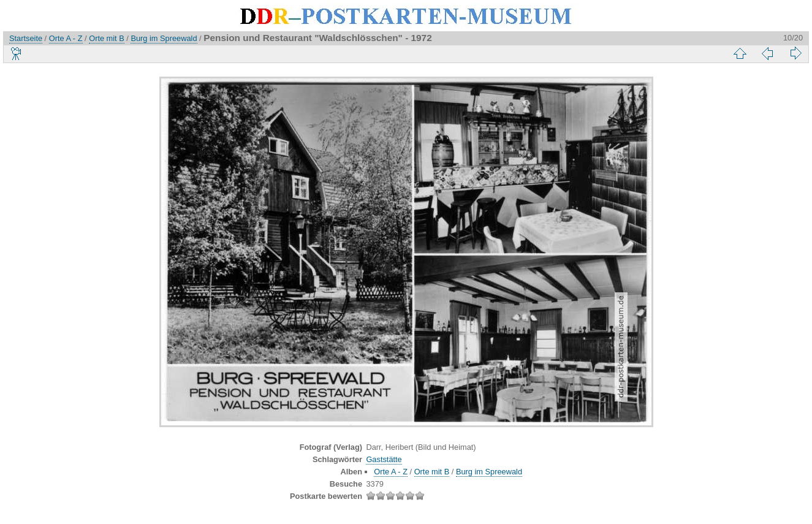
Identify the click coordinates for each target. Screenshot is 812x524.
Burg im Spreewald (164, 38)
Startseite (26, 38)
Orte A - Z (66, 38)
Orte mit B (107, 38)
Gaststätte (384, 459)
